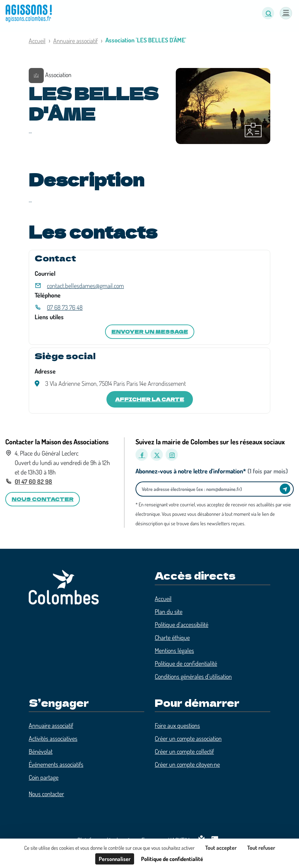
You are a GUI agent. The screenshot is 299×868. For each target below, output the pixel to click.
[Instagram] (172, 455)
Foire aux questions (177, 725)
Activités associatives (53, 738)
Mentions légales (174, 650)
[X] (157, 455)
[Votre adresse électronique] (210, 489)
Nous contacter (46, 794)
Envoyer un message (150, 332)
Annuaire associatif (75, 41)
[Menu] (286, 13)
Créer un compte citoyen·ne (187, 764)
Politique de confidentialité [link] (172, 859)
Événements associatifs (56, 764)
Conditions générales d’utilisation (193, 676)
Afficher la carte (150, 399)
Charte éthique (172, 637)
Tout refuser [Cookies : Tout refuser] (261, 848)
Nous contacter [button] (43, 499)
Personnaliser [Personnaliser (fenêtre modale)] (115, 859)
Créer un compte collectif (184, 751)
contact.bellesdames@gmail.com (85, 286)
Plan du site (169, 611)
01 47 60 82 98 (33, 481)
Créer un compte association (188, 738)
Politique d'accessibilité (182, 624)
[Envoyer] (285, 489)
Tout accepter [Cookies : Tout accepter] (221, 848)
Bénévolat (41, 751)
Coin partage (44, 777)
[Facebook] (142, 455)
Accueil (37, 41)
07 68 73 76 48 (65, 307)
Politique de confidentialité (186, 663)
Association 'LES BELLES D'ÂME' (146, 40)
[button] (268, 13)
